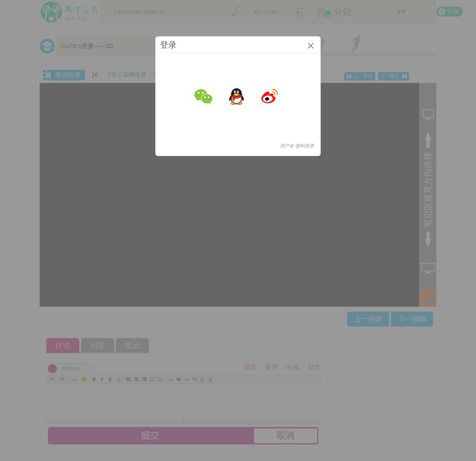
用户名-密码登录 (297, 146)
